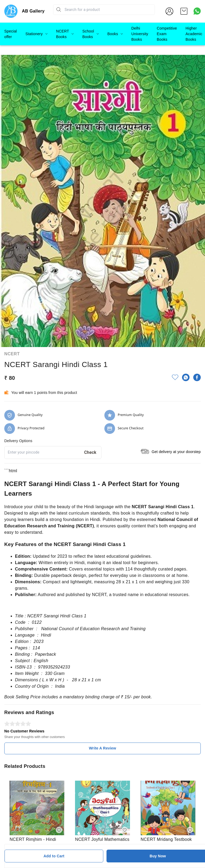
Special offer (11, 34)
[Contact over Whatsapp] (197, 11)
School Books (88, 34)
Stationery (34, 34)
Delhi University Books (140, 34)
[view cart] (184, 11)
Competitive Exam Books (167, 34)
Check (90, 418)
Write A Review (102, 714)
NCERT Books (63, 34)
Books (113, 34)
